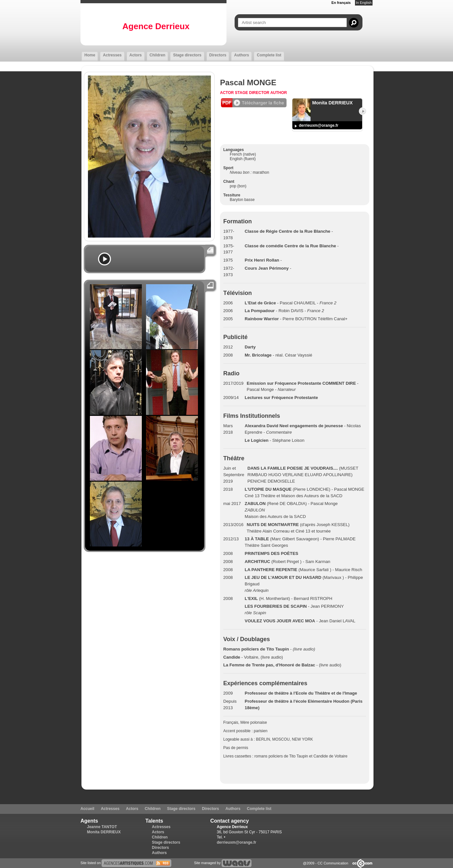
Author (279, 93)
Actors (136, 55)
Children (158, 55)
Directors (218, 55)
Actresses (112, 55)
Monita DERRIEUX (104, 832)
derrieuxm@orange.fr (319, 125)
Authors (241, 55)
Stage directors (187, 55)
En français (341, 3)
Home (90, 55)
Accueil (87, 809)
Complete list (269, 55)
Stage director (253, 93)
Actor (227, 93)
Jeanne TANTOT (102, 827)
